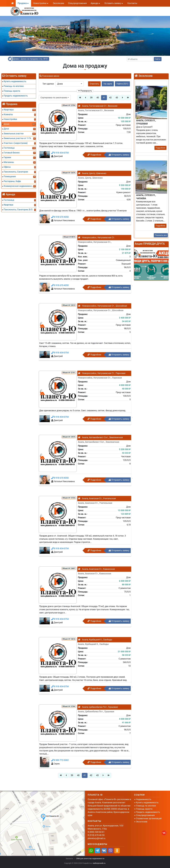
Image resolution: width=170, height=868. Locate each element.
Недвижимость (144, 799)
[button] (70, 84)
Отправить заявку (119, 155)
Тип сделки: (48, 84)
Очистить (94, 84)
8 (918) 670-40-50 (70, 13)
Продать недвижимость (148, 812)
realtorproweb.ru (99, 863)
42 (110, 98)
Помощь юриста (144, 809)
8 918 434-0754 (60, 153)
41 (104, 98)
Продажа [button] (23, 3)
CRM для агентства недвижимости (90, 859)
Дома (16, 59)
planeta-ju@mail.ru (96, 838)
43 (117, 98)
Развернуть (85, 91)
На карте (108, 84)
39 (91, 98)
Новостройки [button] (41, 3)
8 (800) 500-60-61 (70, 9)
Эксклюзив (58, 3)
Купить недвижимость (147, 803)
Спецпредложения (77, 3)
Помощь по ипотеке (146, 806)
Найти (158, 59)
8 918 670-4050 (60, 217)
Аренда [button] (95, 3)
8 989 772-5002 (60, 760)
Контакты (132, 3)
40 (98, 98)
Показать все (161, 235)
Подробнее (94, 155)
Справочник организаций (149, 818)
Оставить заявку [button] (114, 3)
